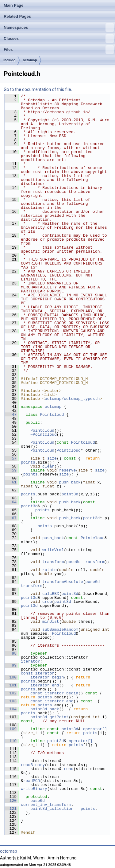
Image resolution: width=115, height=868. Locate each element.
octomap (30, 60)
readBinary (33, 765)
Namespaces (59, 28)
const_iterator (38, 673)
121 (11, 809)
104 (11, 709)
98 (11, 653)
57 (11, 458)
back (54, 709)
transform (53, 562)
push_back (70, 482)
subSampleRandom (60, 629)
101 (11, 685)
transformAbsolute (63, 582)
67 (11, 518)
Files (59, 50)
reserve (68, 470)
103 (11, 701)
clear (48, 466)
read (69, 769)
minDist (51, 622)
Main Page (13, 5)
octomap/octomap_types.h (72, 399)
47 (11, 415)
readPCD (32, 781)
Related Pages (17, 16)
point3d (70, 494)
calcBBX (51, 594)
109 (11, 729)
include (9, 60)
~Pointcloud (44, 434)
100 (11, 677)
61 (11, 482)
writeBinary (34, 789)
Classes (59, 39)
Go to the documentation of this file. (38, 89)
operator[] (96, 729)
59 (11, 470)
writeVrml (53, 550)
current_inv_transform (46, 805)
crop (47, 602)
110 (11, 741)
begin (58, 677)
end (55, 685)
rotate (50, 570)
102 (11, 693)
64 (11, 502)
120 (11, 801)
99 (11, 665)
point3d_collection (52, 809)
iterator (30, 661)
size (52, 458)
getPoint (59, 717)
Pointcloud (52, 415)
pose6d (73, 562)
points (28, 462)
